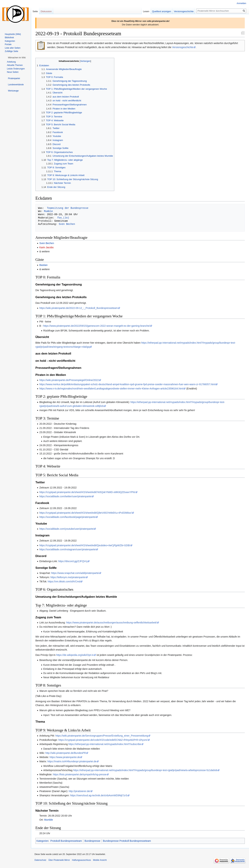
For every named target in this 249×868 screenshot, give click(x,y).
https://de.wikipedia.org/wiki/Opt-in (75, 655)
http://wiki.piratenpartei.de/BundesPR (66, 753)
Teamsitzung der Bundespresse (67, 208)
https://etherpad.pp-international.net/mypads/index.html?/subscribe (105, 744)
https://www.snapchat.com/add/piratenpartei (75, 573)
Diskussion (46, 11)
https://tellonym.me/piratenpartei (68, 577)
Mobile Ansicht (100, 860)
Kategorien (42, 841)
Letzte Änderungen (16, 69)
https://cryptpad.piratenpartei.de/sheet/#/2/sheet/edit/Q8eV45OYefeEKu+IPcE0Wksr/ (85, 513)
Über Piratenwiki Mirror (59, 860)
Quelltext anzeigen (162, 11)
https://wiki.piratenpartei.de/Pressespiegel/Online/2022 (69, 380)
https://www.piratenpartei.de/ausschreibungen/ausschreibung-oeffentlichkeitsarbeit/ (111, 623)
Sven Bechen (67, 224)
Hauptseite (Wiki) (13, 34)
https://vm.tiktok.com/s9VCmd (64, 581)
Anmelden (241, 3)
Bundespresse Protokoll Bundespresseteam (127, 841)
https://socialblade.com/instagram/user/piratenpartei (68, 549)
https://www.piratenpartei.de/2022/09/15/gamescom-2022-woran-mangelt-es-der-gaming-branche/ (97, 326)
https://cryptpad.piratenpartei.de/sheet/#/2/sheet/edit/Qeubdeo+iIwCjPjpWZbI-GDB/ (85, 545)
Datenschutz (40, 860)
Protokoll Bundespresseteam (66, 841)
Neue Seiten (13, 72)
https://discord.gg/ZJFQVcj (73, 561)
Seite (35, 11)
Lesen (146, 11)
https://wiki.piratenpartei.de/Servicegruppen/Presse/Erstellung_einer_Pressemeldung (102, 736)
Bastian (43, 265)
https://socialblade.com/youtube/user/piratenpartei (66, 529)
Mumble (48, 211)
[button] (17, 58)
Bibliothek (9, 38)
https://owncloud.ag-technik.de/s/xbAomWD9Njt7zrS (99, 795)
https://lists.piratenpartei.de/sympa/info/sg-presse (80, 774)
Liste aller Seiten (13, 48)
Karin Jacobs (46, 247)
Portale (8, 44)
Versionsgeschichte (183, 47)
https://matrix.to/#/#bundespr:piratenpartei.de (72, 761)
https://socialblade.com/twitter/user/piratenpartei (65, 496)
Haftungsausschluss (81, 860)
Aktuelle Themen (15, 65)
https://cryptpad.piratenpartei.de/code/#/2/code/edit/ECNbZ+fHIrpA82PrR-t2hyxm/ (103, 740)
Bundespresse (92, 841)
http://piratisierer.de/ (80, 791)
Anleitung (11, 62)
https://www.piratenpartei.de (65, 757)
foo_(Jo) (63, 218)
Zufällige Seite (11, 51)
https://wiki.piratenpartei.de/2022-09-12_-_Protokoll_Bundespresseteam (78, 308)
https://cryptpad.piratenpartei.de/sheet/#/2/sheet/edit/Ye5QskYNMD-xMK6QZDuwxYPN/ (87, 492)
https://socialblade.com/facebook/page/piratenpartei (67, 517)
